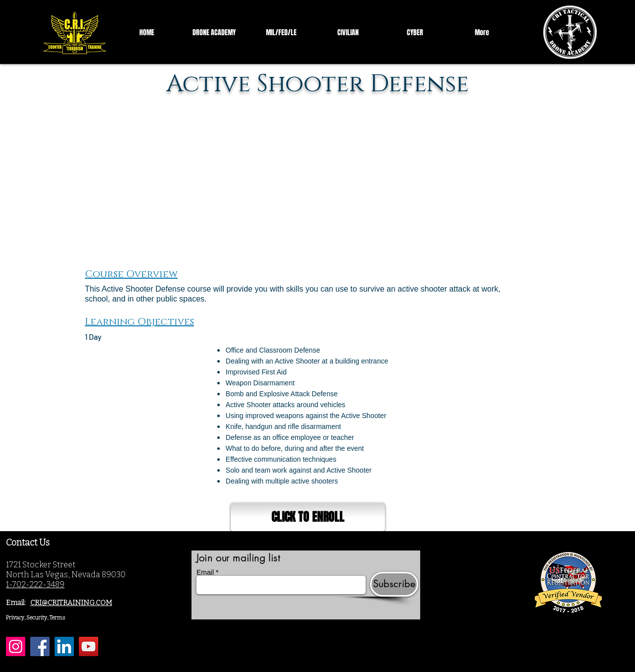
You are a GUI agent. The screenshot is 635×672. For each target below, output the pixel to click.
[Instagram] (16, 646)
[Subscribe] (394, 584)
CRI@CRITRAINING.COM (71, 603)
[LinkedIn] (64, 646)
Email (205, 572)
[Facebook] (40, 646)
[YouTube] (89, 646)
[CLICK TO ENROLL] (308, 517)
